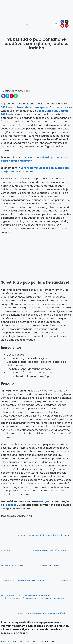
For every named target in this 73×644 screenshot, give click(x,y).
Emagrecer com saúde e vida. (16, 642)
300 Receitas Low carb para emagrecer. (25, 107)
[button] (27, 24)
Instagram (45, 501)
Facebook (11, 505)
